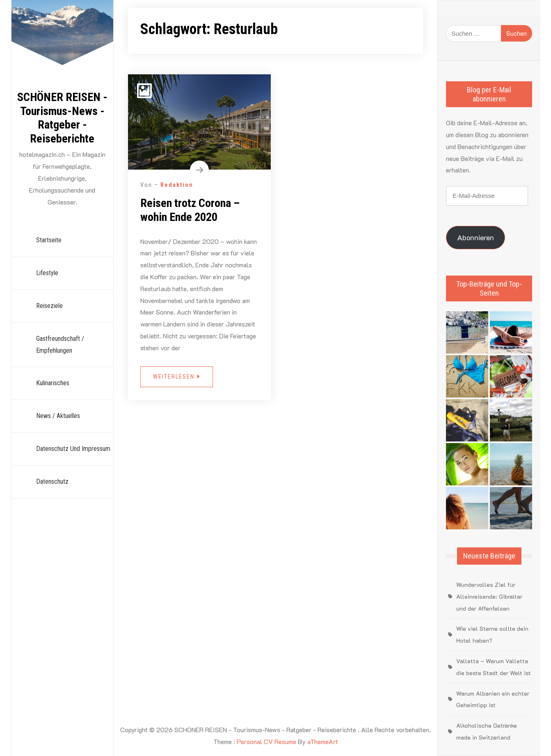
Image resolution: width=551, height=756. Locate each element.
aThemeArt (323, 741)
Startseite (49, 240)
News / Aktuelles (58, 416)
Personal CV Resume (266, 741)
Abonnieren (476, 237)
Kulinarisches (53, 383)
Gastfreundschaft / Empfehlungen (60, 345)
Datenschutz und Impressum (73, 449)
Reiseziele (49, 306)
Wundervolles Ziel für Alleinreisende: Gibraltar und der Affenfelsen (489, 596)
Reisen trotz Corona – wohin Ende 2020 (190, 210)
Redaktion (177, 185)
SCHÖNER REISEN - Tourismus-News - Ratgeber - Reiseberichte (62, 118)
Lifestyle (47, 273)
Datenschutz (52, 481)
